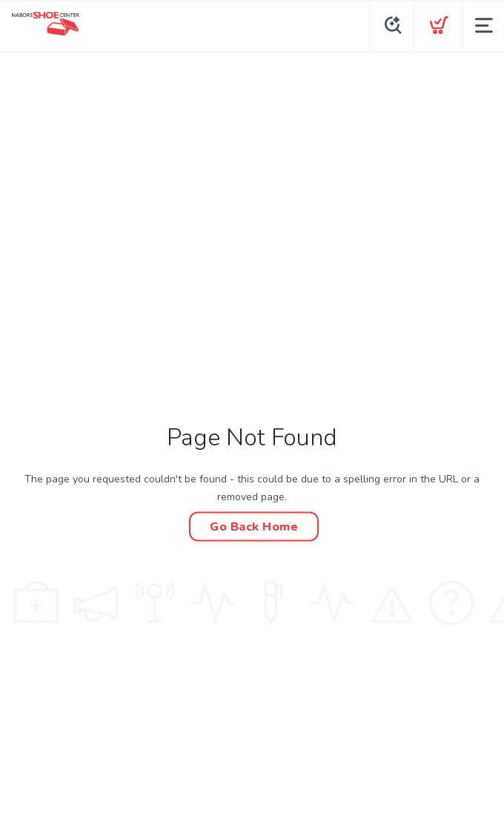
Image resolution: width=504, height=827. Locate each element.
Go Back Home (254, 527)
